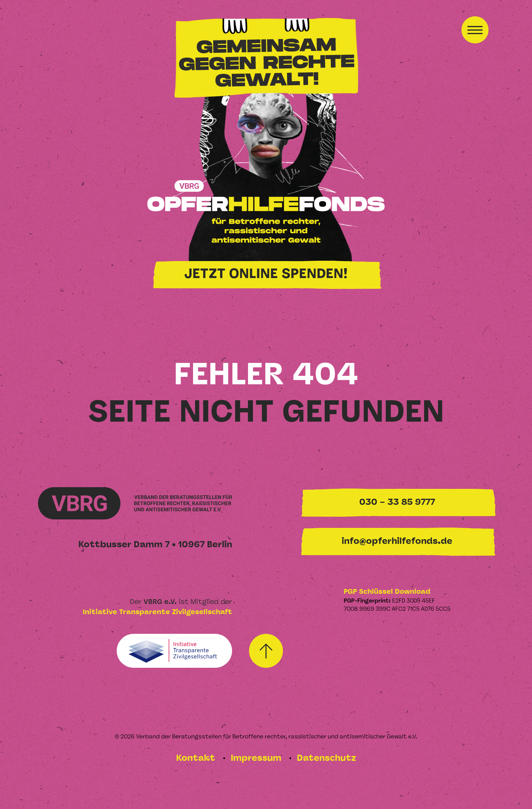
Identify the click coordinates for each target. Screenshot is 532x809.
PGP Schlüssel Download (387, 592)
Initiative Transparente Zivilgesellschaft (157, 612)
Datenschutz (326, 759)
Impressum (257, 759)
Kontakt (197, 759)
